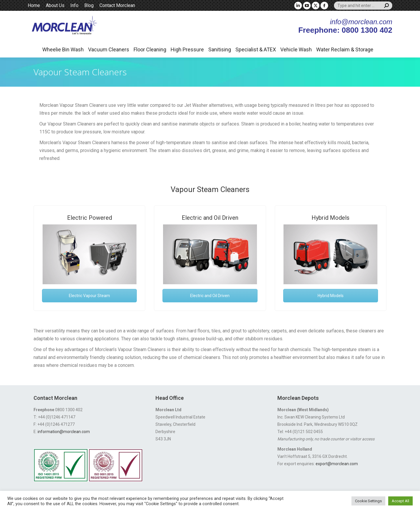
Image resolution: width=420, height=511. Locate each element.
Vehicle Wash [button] (296, 49)
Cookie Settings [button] (368, 501)
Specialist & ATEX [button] (256, 49)
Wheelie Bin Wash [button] (63, 49)
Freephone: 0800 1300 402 (345, 30)
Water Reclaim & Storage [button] (345, 49)
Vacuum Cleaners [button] (109, 49)
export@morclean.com (337, 464)
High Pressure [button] (187, 49)
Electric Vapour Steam (89, 296)
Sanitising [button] (220, 49)
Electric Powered (90, 218)
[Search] (363, 6)
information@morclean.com (64, 432)
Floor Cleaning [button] (150, 49)
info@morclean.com (361, 22)
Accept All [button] (400, 501)
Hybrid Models (330, 218)
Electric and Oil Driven (210, 218)
